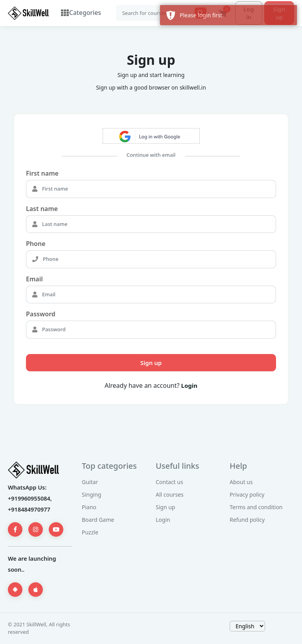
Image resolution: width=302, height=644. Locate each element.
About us (241, 482)
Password (41, 314)
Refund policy (247, 520)
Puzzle (90, 533)
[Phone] (158, 260)
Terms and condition (256, 507)
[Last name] (158, 225)
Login (189, 386)
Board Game (98, 520)
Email (34, 279)
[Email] (158, 295)
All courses (170, 495)
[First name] (158, 189)
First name (42, 174)
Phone (36, 244)
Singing (91, 495)
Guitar (90, 482)
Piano (89, 507)
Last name (42, 209)
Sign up (151, 363)
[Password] (158, 330)
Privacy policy (247, 495)
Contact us (169, 482)
